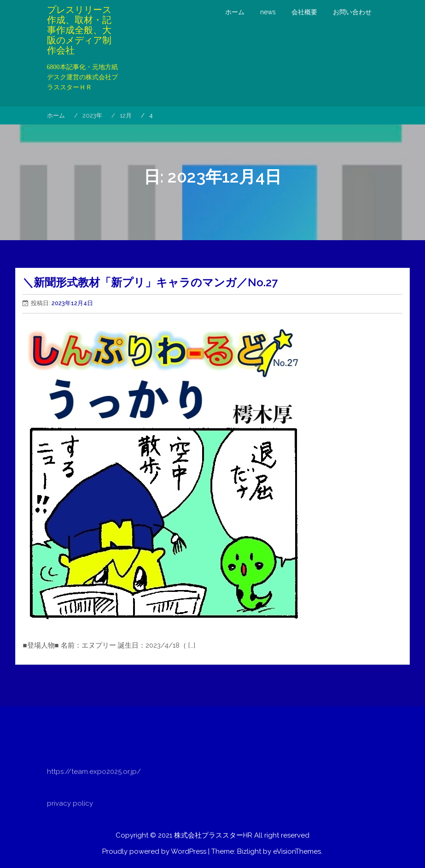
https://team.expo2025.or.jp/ (94, 788)
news (268, 12)
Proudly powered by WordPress (154, 851)
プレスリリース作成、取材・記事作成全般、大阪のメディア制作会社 (79, 30)
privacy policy (70, 820)
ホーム (235, 12)
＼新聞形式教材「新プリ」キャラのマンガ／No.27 (150, 282)
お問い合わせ (352, 12)
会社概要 (304, 12)
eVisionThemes (297, 851)
